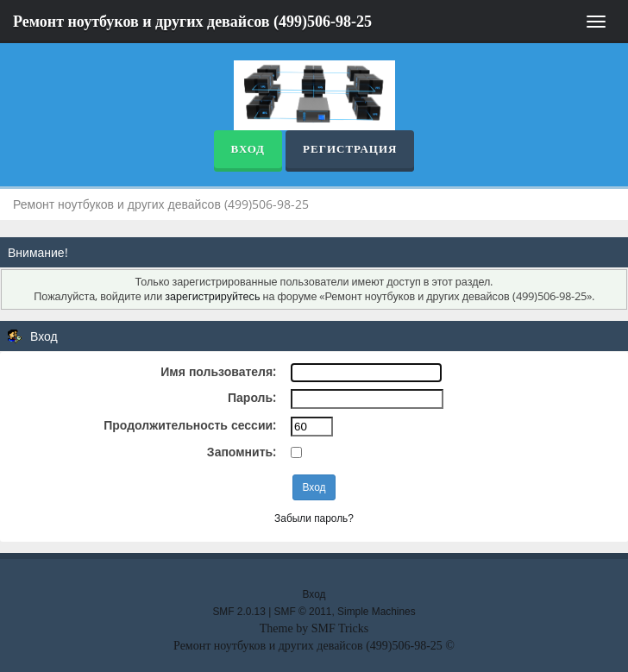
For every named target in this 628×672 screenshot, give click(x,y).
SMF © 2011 (303, 612)
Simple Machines (377, 612)
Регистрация (350, 149)
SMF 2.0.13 (239, 612)
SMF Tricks (340, 628)
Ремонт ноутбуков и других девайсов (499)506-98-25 (192, 22)
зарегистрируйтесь (212, 296)
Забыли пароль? (314, 518)
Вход (248, 149)
